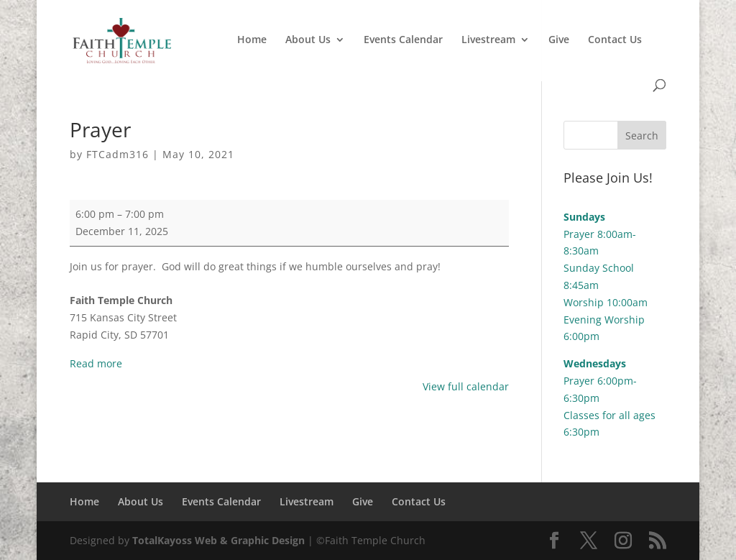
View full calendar (466, 386)
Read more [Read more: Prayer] (96, 363)
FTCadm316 (118, 154)
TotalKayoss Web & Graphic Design (218, 540)
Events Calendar (403, 40)
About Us (308, 40)
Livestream (488, 40)
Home (252, 40)
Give (559, 40)
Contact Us (615, 40)
